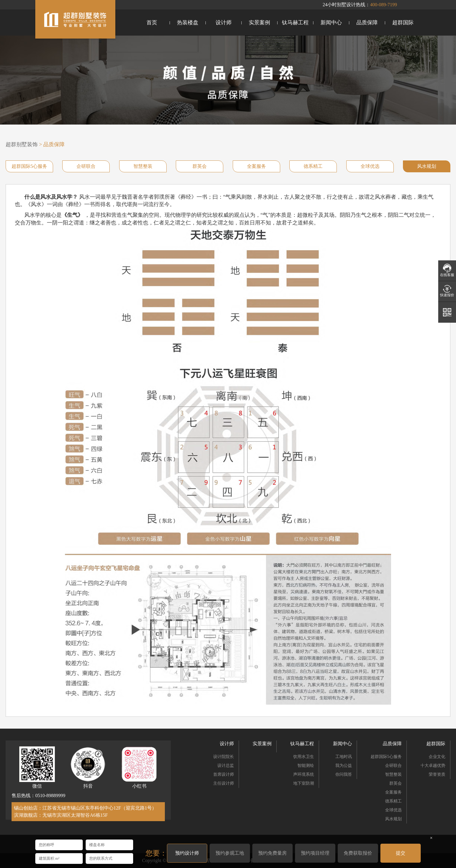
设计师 (224, 23)
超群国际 (403, 23)
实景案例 (259, 23)
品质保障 (367, 23)
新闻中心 (331, 23)
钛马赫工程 (295, 23)
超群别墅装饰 (22, 144)
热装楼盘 (188, 23)
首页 (152, 23)
